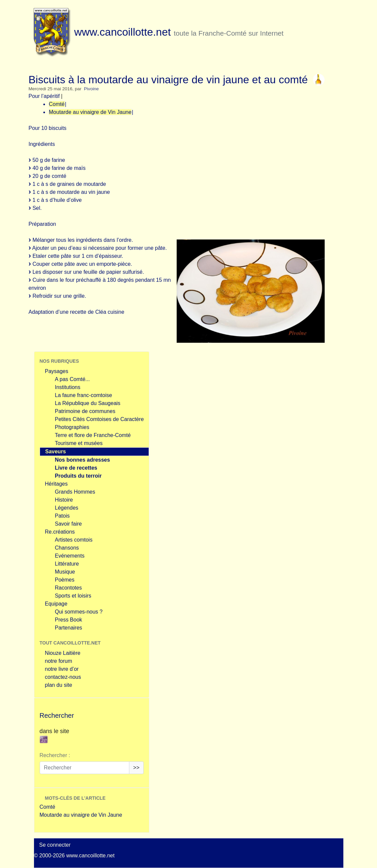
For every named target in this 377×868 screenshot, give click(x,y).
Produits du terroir (78, 476)
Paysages (57, 371)
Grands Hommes (75, 492)
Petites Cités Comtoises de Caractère (99, 419)
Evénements (70, 556)
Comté (57, 104)
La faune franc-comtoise (84, 395)
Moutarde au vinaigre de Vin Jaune (90, 112)
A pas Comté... (72, 379)
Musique (65, 572)
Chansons (67, 548)
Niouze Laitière (63, 653)
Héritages (56, 484)
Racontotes (68, 588)
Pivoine (91, 89)
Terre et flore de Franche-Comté (93, 435)
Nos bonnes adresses (82, 460)
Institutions (68, 387)
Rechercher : (55, 755)
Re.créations (60, 532)
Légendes (67, 508)
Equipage (56, 604)
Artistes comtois (74, 540)
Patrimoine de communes (85, 411)
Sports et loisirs (73, 596)
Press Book (69, 620)
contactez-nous (63, 677)
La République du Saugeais (88, 403)
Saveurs (56, 451)
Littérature (67, 564)
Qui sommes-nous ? (79, 612)
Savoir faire (68, 524)
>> (136, 768)
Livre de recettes (76, 468)
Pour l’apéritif (44, 96)
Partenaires (69, 628)
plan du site (59, 685)
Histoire (64, 500)
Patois (62, 516)
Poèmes (65, 580)
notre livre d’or (62, 669)
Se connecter (55, 845)
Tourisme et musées (79, 443)
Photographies (72, 427)
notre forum (59, 661)
